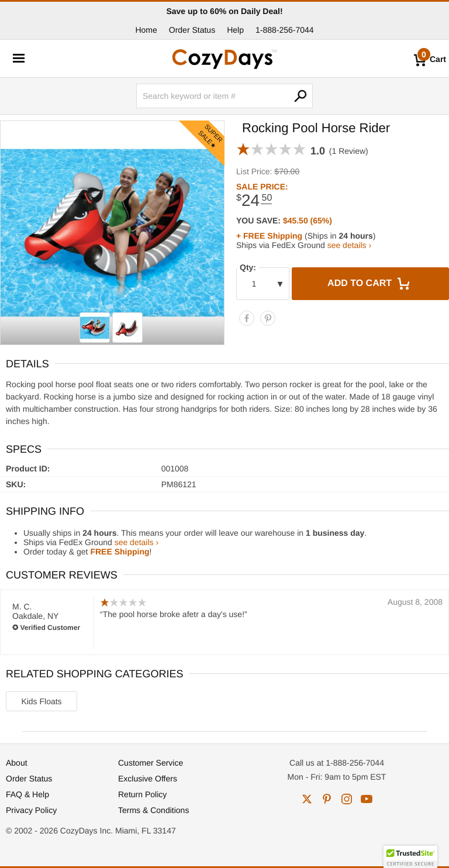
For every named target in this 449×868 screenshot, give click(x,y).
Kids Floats (41, 701)
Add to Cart (370, 284)
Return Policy (142, 794)
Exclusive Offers (148, 779)
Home (146, 30)
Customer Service (151, 763)
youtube (367, 799)
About (17, 763)
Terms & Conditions (153, 810)
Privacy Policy (31, 810)
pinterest (327, 799)
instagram (347, 799)
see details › (349, 245)
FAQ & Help (27, 794)
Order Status (192, 30)
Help (235, 30)
